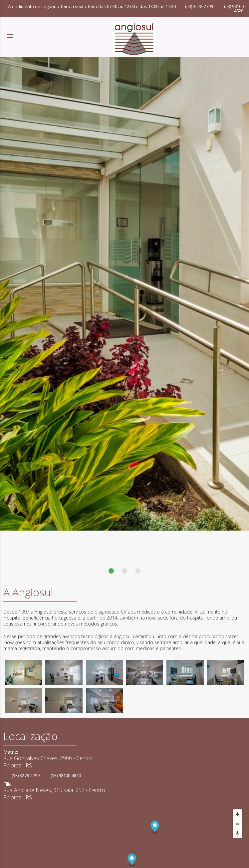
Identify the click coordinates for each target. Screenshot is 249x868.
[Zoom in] (238, 814)
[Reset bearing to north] (238, 834)
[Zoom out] (238, 824)
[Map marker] (155, 828)
